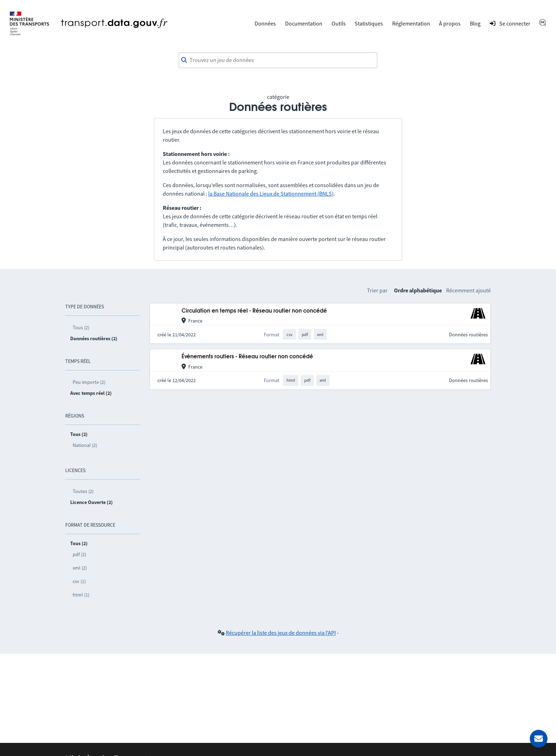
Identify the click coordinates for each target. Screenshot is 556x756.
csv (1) (79, 581)
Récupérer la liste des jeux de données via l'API (281, 633)
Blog (475, 23)
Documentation (304, 23)
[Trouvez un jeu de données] (278, 60)
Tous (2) (81, 327)
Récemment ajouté (468, 290)
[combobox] (278, 60)
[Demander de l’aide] (539, 739)
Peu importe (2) (89, 382)
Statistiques (369, 23)
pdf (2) (79, 554)
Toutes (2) (83, 491)
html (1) (81, 595)
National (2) (85, 445)
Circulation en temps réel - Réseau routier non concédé (254, 311)
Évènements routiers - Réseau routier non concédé (247, 357)
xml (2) (80, 568)
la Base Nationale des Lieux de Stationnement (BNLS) (271, 194)
